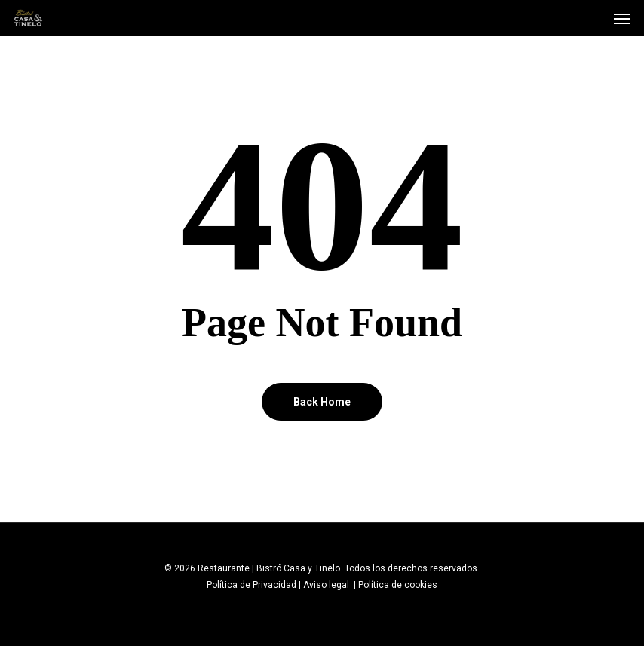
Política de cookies (398, 585)
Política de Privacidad (251, 585)
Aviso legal (327, 585)
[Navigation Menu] (622, 18)
